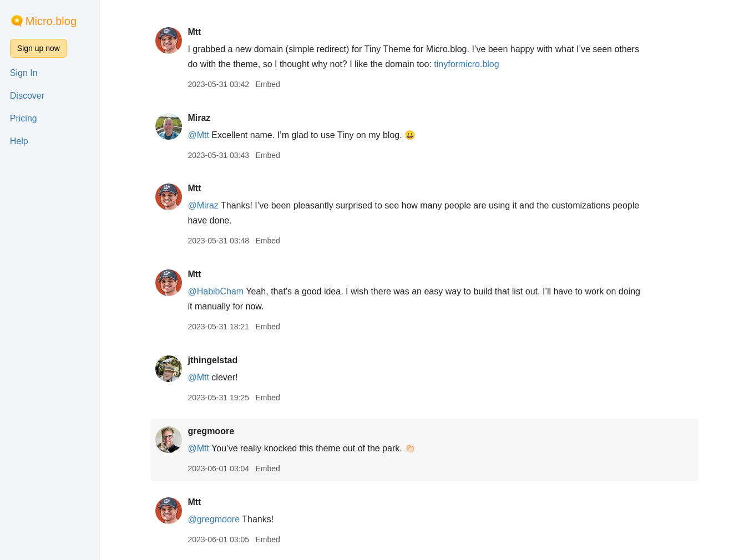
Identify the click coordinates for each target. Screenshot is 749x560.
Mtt (194, 32)
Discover (27, 96)
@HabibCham (216, 291)
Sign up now (39, 48)
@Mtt (198, 135)
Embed (267, 84)
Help (19, 141)
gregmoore (211, 431)
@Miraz (203, 205)
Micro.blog (51, 21)
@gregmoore (214, 519)
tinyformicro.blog (466, 64)
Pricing (24, 118)
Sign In (24, 73)
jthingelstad (212, 360)
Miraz (199, 118)
